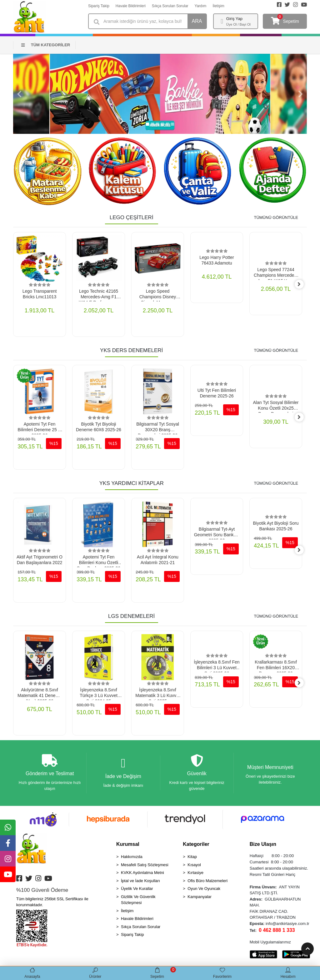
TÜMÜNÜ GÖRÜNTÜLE (276, 217)
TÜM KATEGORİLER (46, 45)
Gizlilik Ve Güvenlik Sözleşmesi (138, 901)
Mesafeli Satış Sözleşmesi (145, 866)
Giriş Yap (234, 19)
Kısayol (194, 866)
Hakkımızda (132, 858)
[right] (302, 285)
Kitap (192, 858)
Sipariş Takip (99, 6)
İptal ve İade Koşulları (140, 882)
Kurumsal (128, 845)
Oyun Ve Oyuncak (204, 890)
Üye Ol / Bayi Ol (238, 24)
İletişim (218, 6)
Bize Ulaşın (263, 845)
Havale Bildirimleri (131, 6)
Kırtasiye (195, 874)
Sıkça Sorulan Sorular (170, 6)
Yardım (201, 6)
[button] (19, 94)
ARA (197, 21)
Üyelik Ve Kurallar (137, 890)
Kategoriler (196, 845)
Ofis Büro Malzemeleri (207, 882)
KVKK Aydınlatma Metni (142, 874)
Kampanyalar (200, 898)
